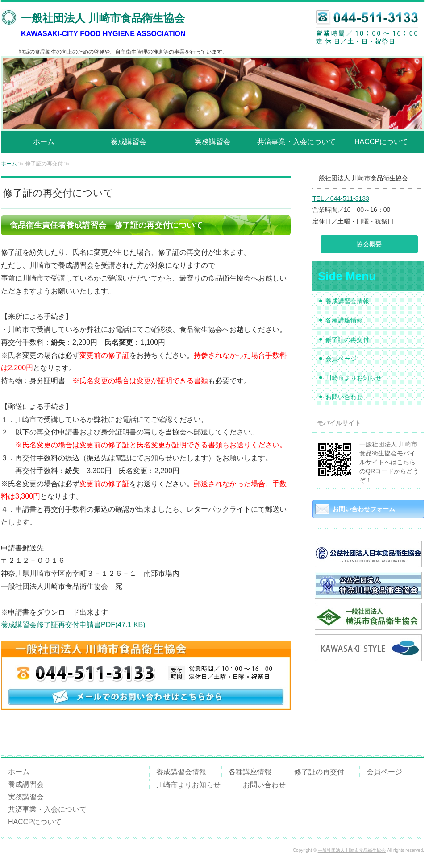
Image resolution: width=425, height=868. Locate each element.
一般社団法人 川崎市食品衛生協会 (352, 850)
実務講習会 (212, 142)
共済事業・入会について (296, 142)
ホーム (44, 142)
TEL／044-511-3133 (341, 198)
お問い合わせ (344, 397)
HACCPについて (381, 142)
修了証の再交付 (347, 339)
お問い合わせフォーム (364, 509)
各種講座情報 (344, 320)
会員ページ (341, 359)
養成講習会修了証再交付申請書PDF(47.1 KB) (73, 625)
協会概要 (369, 244)
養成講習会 (129, 142)
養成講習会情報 (347, 301)
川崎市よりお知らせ (354, 378)
